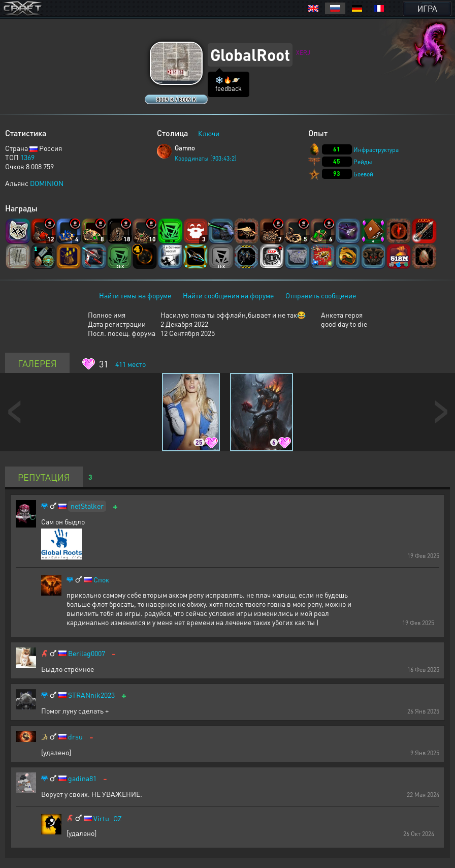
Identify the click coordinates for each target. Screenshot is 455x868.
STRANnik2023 (91, 695)
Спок (101, 580)
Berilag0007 (87, 653)
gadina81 (82, 778)
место (131, 364)
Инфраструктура (376, 150)
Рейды (363, 162)
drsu (75, 737)
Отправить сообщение (321, 295)
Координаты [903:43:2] (206, 158)
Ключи (209, 133)
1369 (27, 157)
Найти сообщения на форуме (228, 295)
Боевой (363, 174)
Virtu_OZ (108, 818)
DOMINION (47, 183)
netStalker (87, 506)
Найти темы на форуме (135, 295)
